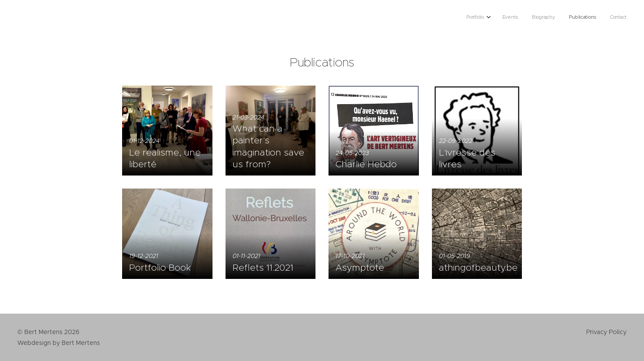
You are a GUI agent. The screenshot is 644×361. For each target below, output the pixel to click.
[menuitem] (571, 18)
